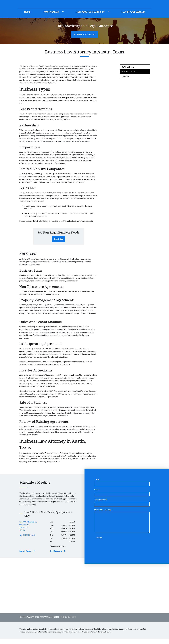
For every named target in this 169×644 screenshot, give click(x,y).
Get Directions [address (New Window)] (58, 556)
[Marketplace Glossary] (133, 16)
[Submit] (99, 543)
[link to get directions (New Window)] (33, 531)
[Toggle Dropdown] (62, 16)
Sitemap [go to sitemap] (58, 622)
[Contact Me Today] (84, 39)
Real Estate (128, 72)
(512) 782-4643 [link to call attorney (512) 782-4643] (27, 540)
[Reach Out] (58, 244)
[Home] (27, 16)
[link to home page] (32, 6)
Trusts (125, 81)
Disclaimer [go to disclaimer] (70, 622)
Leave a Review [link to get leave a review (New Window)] (27, 556)
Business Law (129, 77)
